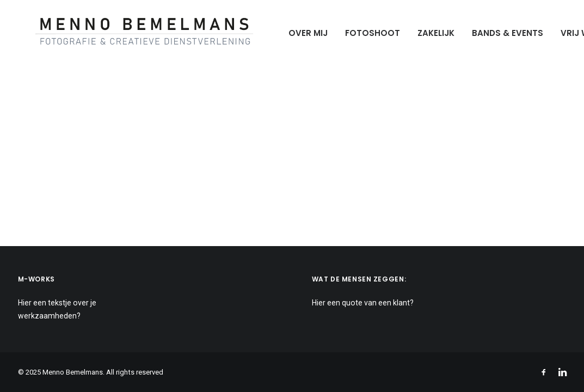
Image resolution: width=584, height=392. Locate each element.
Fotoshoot (355, 33)
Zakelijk (419, 33)
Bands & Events (490, 33)
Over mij (291, 33)
